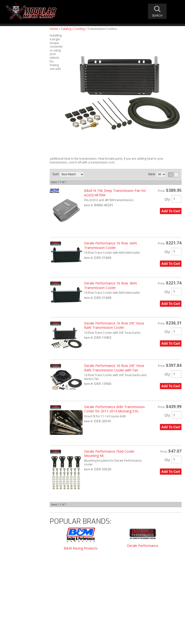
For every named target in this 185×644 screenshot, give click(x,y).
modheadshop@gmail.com (115, 583)
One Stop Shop (20, 423)
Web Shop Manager (140, 638)
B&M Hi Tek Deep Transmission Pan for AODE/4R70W (115, 193)
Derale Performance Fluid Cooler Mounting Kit (109, 453)
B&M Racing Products (81, 548)
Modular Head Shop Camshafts (24, 398)
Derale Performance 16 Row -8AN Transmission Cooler (110, 285)
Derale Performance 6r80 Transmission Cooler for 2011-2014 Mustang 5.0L (114, 409)
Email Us (16, 480)
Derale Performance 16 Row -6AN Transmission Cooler (110, 245)
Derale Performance (143, 546)
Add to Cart (171, 211)
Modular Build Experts (26, 441)
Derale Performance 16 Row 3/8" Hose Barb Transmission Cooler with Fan (114, 368)
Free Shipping (20, 413)
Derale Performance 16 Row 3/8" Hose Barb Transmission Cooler (114, 325)
